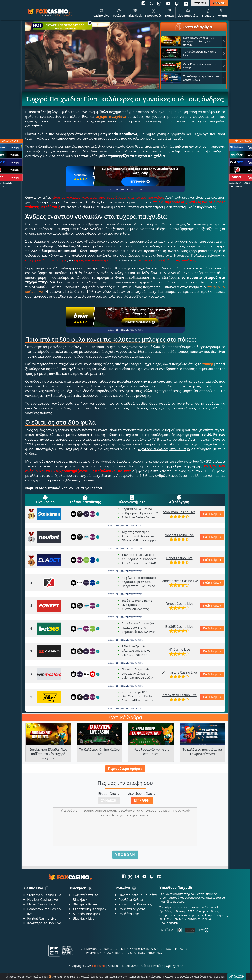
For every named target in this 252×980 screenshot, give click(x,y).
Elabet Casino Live (179, 558)
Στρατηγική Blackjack (90, 909)
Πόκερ (170, 12)
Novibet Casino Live (179, 535)
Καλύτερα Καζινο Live (44, 923)
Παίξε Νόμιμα (211, 514)
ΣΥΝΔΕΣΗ (200, 3)
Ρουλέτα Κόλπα (131, 900)
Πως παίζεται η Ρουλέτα (138, 895)
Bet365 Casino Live (179, 627)
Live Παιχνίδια (188, 12)
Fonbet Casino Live (179, 604)
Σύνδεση (109, 800)
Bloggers (208, 12)
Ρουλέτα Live (129, 914)
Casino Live (101, 12)
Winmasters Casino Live (179, 672)
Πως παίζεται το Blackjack (86, 897)
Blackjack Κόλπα (86, 904)
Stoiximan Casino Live (179, 512)
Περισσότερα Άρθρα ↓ (125, 769)
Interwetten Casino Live (179, 695)
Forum (222, 12)
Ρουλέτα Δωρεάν (132, 909)
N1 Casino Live (179, 649)
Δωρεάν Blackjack (87, 914)
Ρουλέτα (119, 12)
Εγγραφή (142, 800)
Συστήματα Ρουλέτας (135, 904)
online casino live (63, 15)
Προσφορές (153, 12)
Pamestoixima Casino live (179, 581)
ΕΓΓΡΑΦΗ (219, 3)
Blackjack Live (84, 918)
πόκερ (208, 364)
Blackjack (135, 12)
